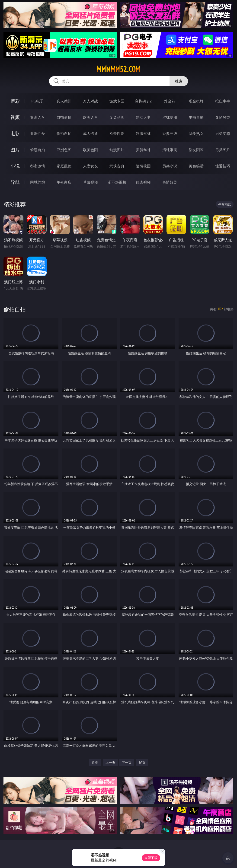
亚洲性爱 (38, 134)
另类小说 (170, 166)
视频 (15, 117)
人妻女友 (90, 166)
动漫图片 (117, 150)
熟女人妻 (143, 117)
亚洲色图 (64, 150)
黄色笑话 (196, 166)
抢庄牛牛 (223, 101)
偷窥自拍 (38, 150)
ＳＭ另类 (223, 117)
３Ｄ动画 (117, 117)
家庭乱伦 (64, 166)
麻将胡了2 (143, 101)
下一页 (127, 762)
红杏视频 (143, 182)
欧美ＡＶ (90, 117)
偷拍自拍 (64, 134)
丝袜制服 (170, 117)
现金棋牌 (196, 101)
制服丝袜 (143, 134)
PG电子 (37, 101)
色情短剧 (170, 182)
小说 (15, 166)
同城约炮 (38, 182)
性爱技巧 (223, 166)
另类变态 (223, 134)
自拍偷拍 (64, 117)
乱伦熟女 (196, 134)
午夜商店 (64, 182)
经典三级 (170, 134)
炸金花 (170, 101)
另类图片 (223, 150)
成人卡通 (90, 134)
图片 (15, 150)
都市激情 (38, 166)
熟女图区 (196, 150)
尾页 (142, 762)
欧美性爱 (117, 134)
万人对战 (90, 101)
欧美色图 (90, 150)
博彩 (15, 101)
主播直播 (196, 117)
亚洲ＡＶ (38, 117)
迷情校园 (143, 166)
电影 (15, 133)
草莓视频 (90, 182)
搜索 (179, 81)
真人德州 (64, 101)
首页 (95, 762)
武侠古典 (117, 166)
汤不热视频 (117, 182)
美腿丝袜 (143, 150)
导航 (15, 182)
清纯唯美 (170, 150)
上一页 (110, 762)
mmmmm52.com (118, 69)
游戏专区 (117, 101)
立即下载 (151, 858)
